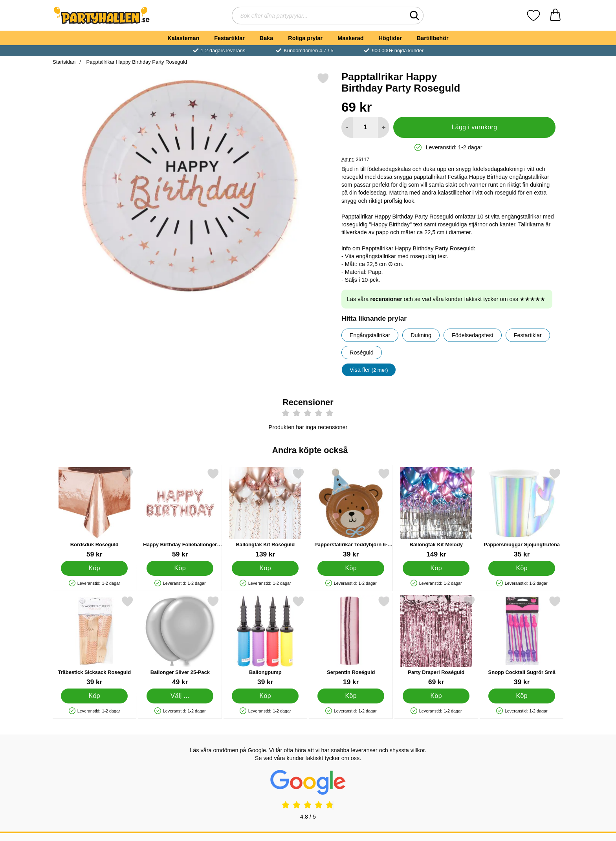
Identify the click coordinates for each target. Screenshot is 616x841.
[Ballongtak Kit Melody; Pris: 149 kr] (436, 513)
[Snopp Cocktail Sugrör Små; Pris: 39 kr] (522, 641)
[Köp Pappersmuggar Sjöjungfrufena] (522, 568)
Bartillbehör (433, 38)
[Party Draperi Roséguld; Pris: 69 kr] (436, 641)
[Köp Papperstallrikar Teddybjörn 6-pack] (351, 568)
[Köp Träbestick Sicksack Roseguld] (94, 696)
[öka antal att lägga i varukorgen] (384, 127)
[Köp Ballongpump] (265, 696)
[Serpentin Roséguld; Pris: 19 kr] (351, 641)
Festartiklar (229, 38)
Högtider (390, 38)
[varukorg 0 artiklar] (555, 16)
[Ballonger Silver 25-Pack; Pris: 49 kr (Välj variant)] (180, 641)
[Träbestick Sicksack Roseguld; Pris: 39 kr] (94, 641)
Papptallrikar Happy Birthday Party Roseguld (136, 62)
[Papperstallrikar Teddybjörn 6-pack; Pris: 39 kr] (351, 513)
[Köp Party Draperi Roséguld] (436, 696)
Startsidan (64, 62)
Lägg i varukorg (474, 127)
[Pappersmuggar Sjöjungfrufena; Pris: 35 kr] (522, 513)
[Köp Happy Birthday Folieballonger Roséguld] (180, 568)
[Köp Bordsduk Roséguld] (94, 568)
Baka (266, 38)
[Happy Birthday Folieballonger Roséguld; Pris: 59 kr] (180, 513)
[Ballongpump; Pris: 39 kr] (265, 641)
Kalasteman (183, 38)
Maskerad (350, 38)
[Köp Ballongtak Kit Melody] (436, 568)
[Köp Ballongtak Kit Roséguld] (265, 568)
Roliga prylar (305, 38)
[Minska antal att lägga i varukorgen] (347, 127)
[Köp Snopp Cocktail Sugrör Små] (522, 696)
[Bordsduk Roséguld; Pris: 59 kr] (94, 513)
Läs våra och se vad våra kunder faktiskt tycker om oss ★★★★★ (446, 299)
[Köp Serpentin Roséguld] (351, 696)
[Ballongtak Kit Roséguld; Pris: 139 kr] (265, 513)
